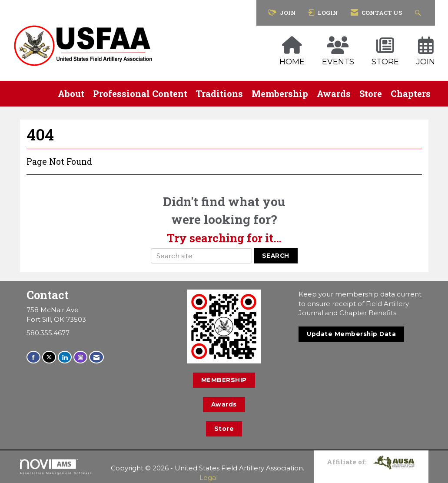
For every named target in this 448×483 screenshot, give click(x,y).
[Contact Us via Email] (96, 357)
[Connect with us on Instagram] (80, 357)
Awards (334, 93)
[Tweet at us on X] (49, 357)
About (71, 93)
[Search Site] (419, 13)
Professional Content (140, 93)
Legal (209, 478)
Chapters (411, 93)
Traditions (219, 93)
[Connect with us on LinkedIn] (65, 357)
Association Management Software (56, 467)
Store (371, 93)
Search (276, 256)
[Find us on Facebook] (33, 357)
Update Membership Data (351, 334)
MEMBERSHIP (224, 380)
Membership (280, 93)
